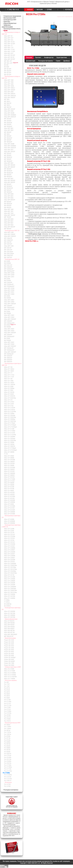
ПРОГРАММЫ (58, 11)
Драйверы (67, 61)
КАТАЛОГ (29, 10)
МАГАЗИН (39, 10)
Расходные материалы (46, 61)
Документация (31, 61)
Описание (29, 57)
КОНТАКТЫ (67, 10)
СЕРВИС (48, 10)
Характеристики (62, 57)
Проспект (38, 57)
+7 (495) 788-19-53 (12, 10)
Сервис (58, 61)
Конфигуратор (49, 57)
